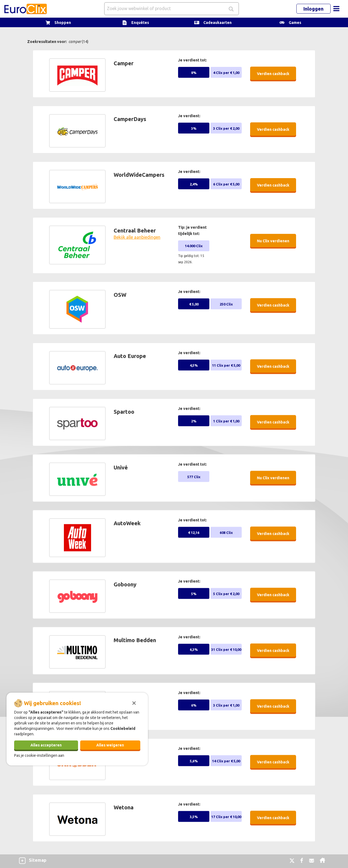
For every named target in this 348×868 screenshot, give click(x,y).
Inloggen (313, 9)
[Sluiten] (134, 702)
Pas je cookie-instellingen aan (39, 755)
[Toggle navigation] (336, 9)
